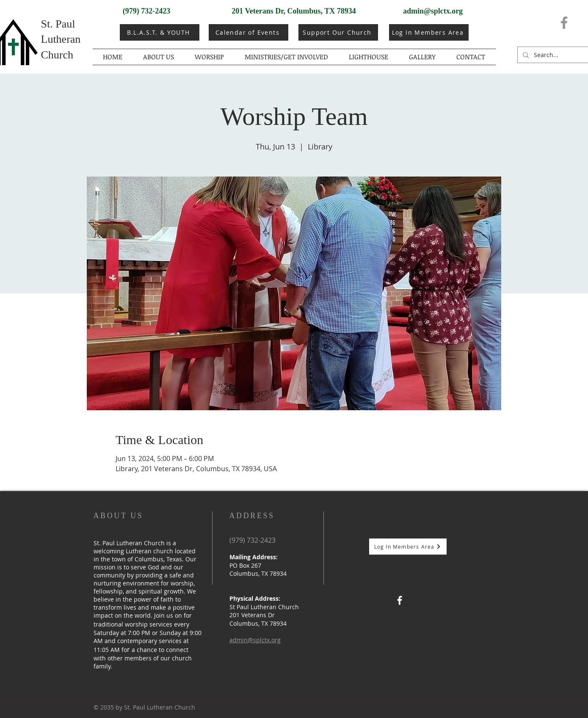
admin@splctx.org (433, 11)
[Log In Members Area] (429, 32)
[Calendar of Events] (248, 32)
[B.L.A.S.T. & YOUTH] (160, 32)
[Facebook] (564, 23)
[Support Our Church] (338, 32)
